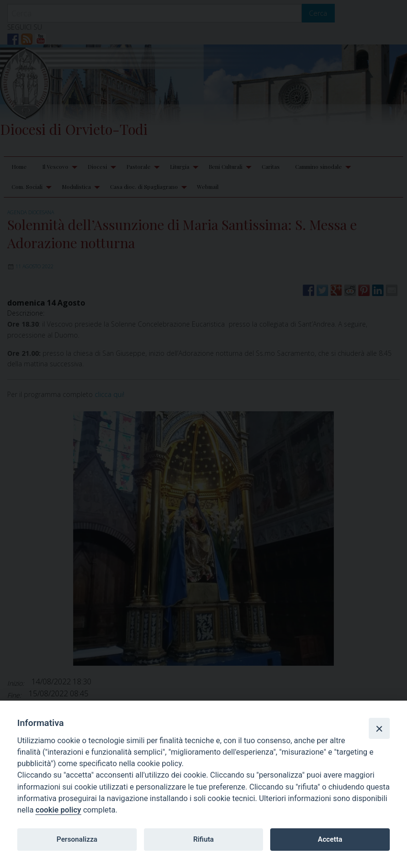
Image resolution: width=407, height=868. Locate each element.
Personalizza (77, 839)
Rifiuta (203, 839)
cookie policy (58, 810)
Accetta (330, 839)
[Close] (379, 728)
